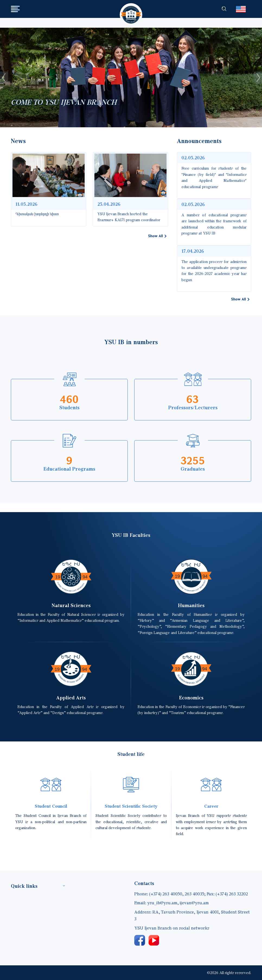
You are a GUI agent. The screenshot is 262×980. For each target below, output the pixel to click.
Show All (156, 236)
